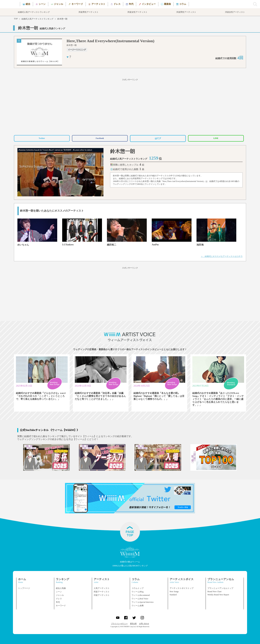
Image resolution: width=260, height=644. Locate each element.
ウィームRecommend (141, 595)
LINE (216, 138)
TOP (16, 19)
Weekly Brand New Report (218, 595)
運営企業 (133, 624)
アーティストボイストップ (182, 588)
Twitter (42, 138)
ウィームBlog (138, 592)
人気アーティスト (102, 588)
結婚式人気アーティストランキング (37, 19)
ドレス (59, 599)
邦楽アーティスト (102, 592)
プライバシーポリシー (119, 624)
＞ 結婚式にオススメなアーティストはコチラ (222, 256)
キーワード (61, 606)
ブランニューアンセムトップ (220, 588)
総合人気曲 (61, 588)
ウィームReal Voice (140, 599)
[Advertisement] (130, 106)
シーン (59, 592)
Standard (173, 595)
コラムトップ (138, 588)
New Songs (174, 592)
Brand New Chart (214, 592)
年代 (58, 602)
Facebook (100, 138)
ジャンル (60, 595)
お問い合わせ (144, 624)
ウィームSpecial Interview (143, 602)
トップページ (24, 588)
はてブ (158, 138)
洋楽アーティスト (102, 595)
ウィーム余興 (138, 606)
